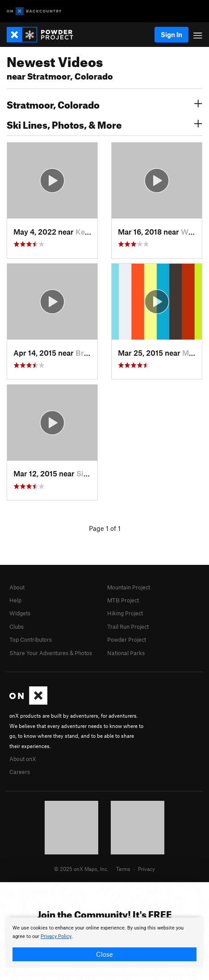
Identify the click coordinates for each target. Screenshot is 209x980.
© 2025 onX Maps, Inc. (81, 869)
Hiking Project (125, 613)
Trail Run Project (128, 627)
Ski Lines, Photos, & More (104, 124)
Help (15, 600)
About (17, 587)
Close (104, 954)
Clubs (17, 627)
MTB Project (123, 600)
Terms (123, 869)
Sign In (171, 34)
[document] (104, 942)
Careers (20, 772)
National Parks (126, 653)
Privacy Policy (56, 936)
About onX (23, 759)
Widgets (20, 613)
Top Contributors (31, 639)
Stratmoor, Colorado (104, 104)
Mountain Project (129, 587)
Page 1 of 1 (105, 528)
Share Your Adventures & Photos (51, 653)
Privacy (146, 869)
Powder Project (127, 639)
